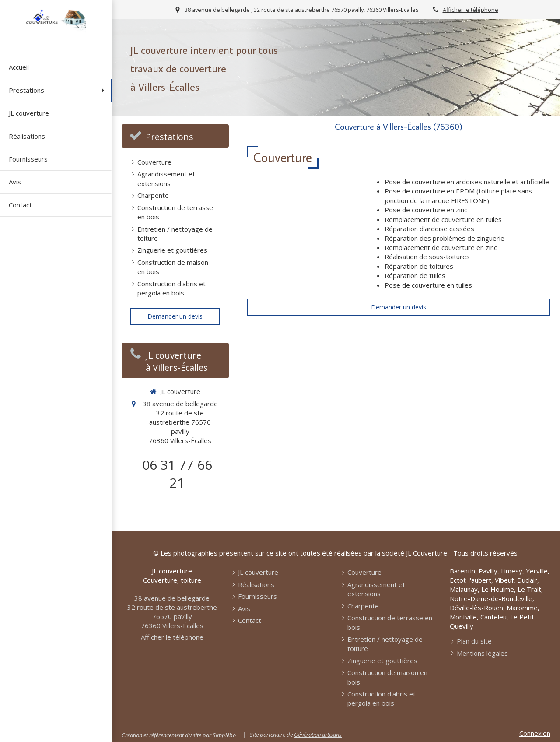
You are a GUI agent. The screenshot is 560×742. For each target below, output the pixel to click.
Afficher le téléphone (471, 10)
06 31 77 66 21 (177, 474)
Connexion (535, 733)
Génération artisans (318, 735)
